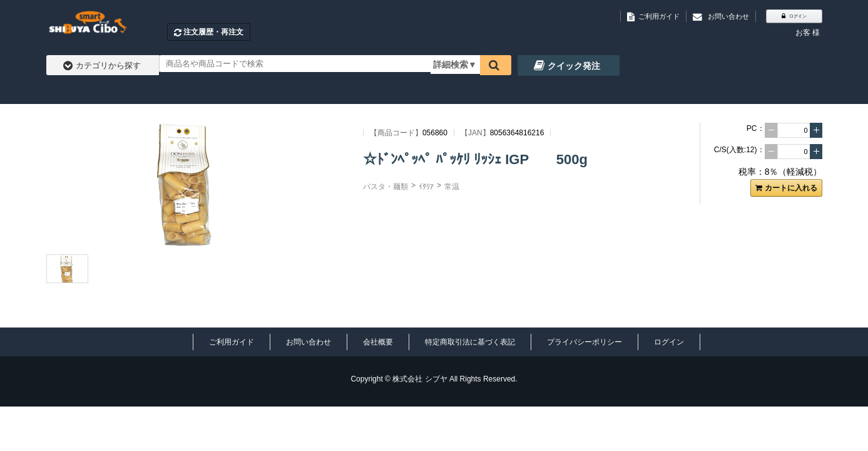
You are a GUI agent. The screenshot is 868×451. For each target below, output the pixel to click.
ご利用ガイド (232, 342)
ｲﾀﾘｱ (426, 187)
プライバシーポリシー (585, 342)
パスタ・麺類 (385, 187)
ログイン (669, 342)
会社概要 (378, 342)
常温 (452, 187)
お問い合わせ (309, 342)
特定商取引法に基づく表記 (470, 342)
